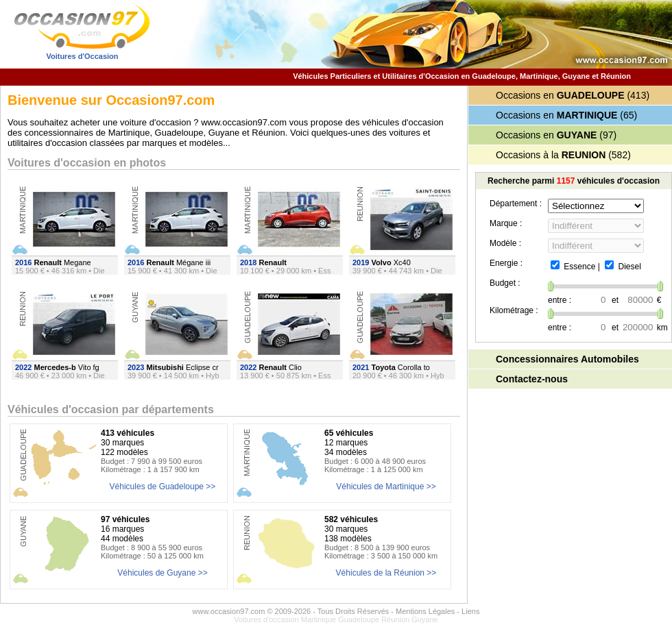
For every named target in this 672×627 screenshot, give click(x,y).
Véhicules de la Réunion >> (386, 573)
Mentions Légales (425, 611)
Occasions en (560, 95)
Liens (470, 611)
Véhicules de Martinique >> (386, 487)
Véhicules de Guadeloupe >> (163, 487)
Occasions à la (551, 155)
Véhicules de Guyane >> (162, 573)
